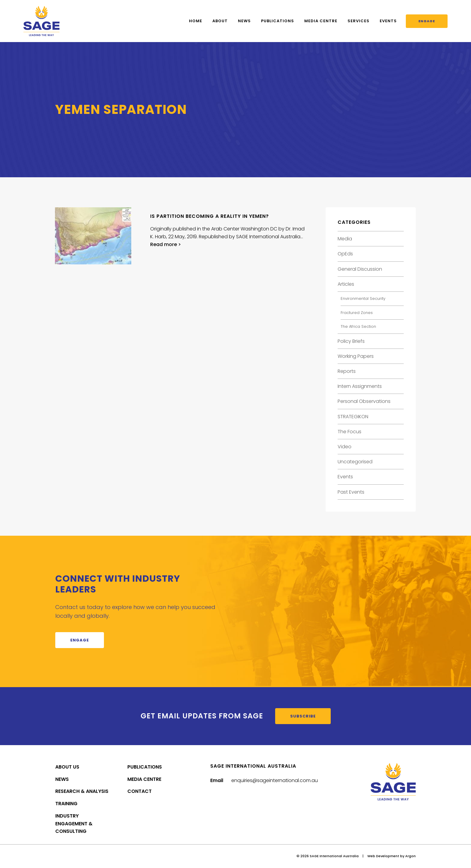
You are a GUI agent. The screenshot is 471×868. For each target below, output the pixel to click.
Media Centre (321, 21)
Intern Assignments (360, 386)
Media (345, 239)
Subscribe (303, 716)
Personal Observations (364, 401)
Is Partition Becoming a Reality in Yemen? (210, 216)
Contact (140, 791)
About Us (67, 767)
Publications (278, 21)
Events (388, 21)
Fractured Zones (357, 313)
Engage (427, 21)
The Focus (349, 432)
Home (196, 21)
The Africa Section (358, 326)
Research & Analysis (82, 791)
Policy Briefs (351, 341)
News (244, 21)
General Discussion (360, 269)
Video (345, 447)
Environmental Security (363, 298)
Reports (347, 371)
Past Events (351, 492)
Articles (346, 284)
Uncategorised (355, 462)
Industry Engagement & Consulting (74, 824)
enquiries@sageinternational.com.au (275, 780)
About (220, 21)
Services (359, 21)
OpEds (345, 254)
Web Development (383, 856)
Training (66, 804)
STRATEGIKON (353, 417)
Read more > (166, 244)
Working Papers (356, 356)
